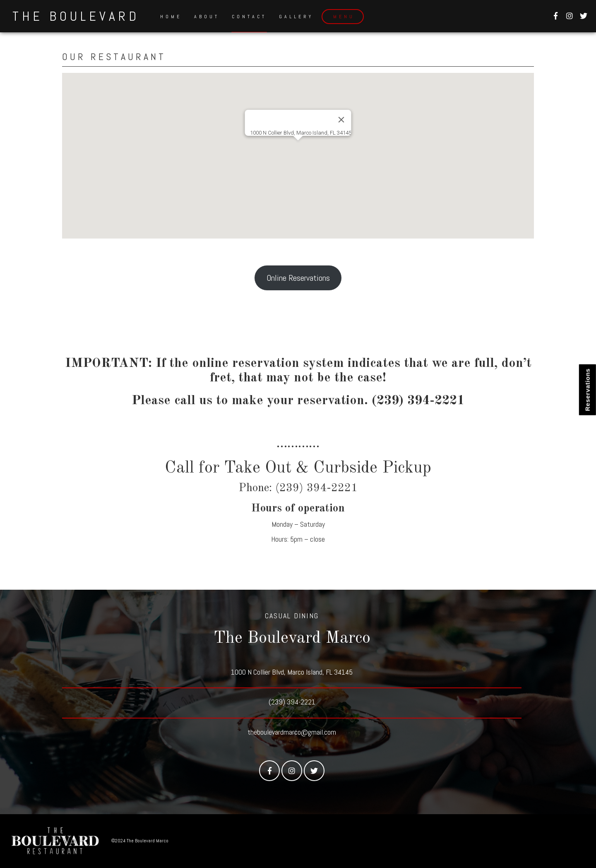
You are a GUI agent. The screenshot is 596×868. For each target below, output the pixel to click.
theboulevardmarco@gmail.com (292, 732)
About (207, 17)
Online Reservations (298, 278)
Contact (249, 17)
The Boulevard (76, 16)
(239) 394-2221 (292, 702)
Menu (344, 17)
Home (171, 17)
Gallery (296, 17)
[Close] (341, 120)
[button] (298, 148)
